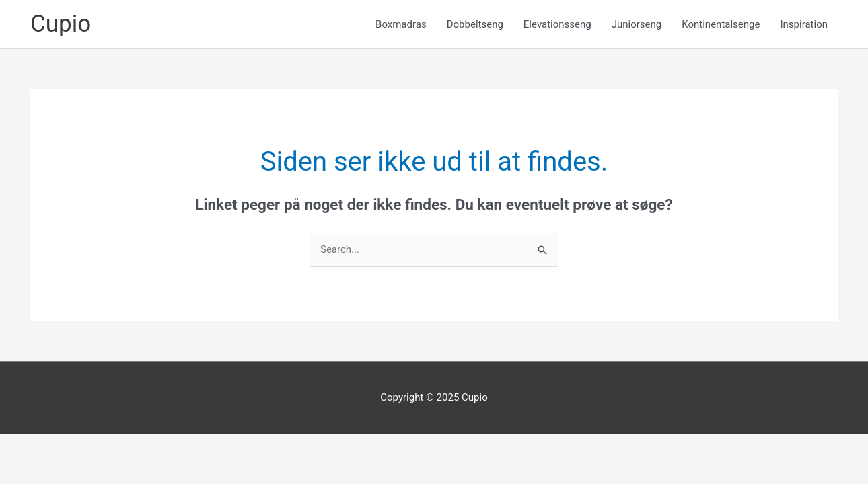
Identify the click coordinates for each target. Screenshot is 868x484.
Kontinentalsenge (721, 24)
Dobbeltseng (475, 24)
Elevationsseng (557, 24)
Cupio (61, 24)
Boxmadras (401, 24)
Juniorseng (637, 24)
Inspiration (804, 24)
